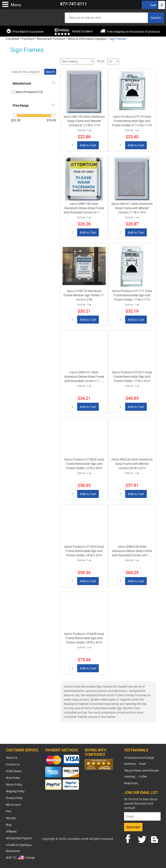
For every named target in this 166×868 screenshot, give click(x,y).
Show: (101, 61)
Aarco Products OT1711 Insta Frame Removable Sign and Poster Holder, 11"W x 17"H (132, 295)
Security (11, 818)
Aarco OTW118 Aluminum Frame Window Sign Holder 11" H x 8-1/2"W (84, 295)
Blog (9, 825)
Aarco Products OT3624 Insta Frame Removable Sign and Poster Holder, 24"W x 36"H (84, 551)
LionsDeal (12, 39)
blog (155, 838)
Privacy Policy (14, 798)
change (30, 858)
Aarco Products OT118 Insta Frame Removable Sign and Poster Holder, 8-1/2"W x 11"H (132, 121)
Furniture (28, 39)
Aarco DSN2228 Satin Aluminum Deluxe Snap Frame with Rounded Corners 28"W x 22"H (132, 553)
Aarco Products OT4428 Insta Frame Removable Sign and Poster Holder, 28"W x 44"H (84, 638)
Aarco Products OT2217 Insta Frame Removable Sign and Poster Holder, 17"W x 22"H (132, 376)
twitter (143, 838)
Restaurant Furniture (51, 39)
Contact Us (13, 764)
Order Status (14, 771)
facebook (131, 838)
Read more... (132, 783)
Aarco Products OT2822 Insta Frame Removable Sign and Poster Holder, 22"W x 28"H (84, 464)
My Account (13, 805)
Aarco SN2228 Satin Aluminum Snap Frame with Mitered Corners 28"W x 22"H (132, 464)
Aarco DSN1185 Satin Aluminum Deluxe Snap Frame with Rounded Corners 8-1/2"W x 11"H (84, 210)
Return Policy (14, 784)
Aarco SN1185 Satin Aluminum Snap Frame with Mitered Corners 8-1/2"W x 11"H (84, 121)
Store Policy (13, 778)
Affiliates (11, 831)
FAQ (9, 811)
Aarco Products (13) (29, 92)
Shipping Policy (15, 791)
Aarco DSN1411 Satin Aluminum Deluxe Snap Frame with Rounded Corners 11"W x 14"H (84, 379)
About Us (12, 758)
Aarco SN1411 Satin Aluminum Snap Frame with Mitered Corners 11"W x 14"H (132, 208)
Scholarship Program (19, 838)
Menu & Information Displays (87, 39)
